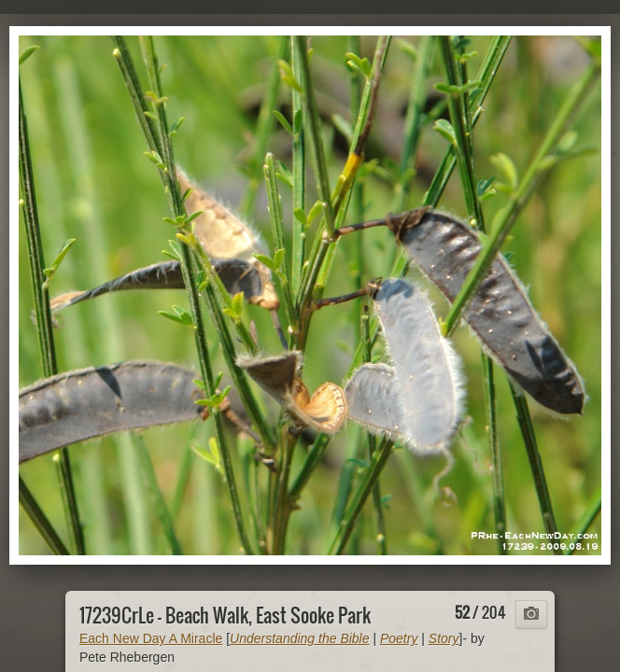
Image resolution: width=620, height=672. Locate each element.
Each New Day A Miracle (151, 638)
